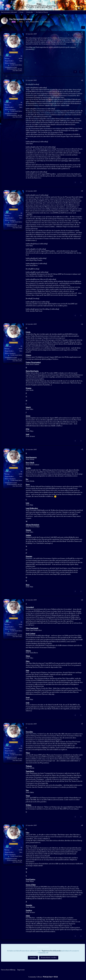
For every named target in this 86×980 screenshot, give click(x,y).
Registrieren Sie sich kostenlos (52, 951)
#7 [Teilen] (82, 724)
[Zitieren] (81, 72)
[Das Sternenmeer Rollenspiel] (40, 2)
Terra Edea (33, 734)
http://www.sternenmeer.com (46, 113)
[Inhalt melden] (75, 72)
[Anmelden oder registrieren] (84, 8)
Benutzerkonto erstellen (49, 958)
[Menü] (2, 8)
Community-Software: (43, 977)
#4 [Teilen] (82, 324)
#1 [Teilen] (82, 34)
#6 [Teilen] (82, 600)
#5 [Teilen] (82, 450)
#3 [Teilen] (82, 191)
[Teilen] (83, 27)
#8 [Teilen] (82, 825)
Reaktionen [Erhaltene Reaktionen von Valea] (8, 56)
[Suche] (79, 8)
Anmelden (33, 958)
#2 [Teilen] (82, 80)
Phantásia (29, 558)
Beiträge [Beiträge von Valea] (7, 59)
